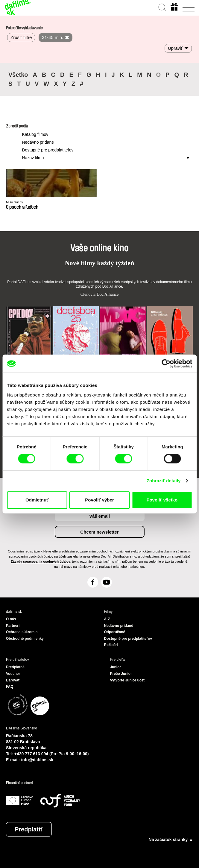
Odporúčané (115, 632)
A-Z (107, 619)
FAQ (10, 687)
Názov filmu (33, 158)
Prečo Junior (121, 674)
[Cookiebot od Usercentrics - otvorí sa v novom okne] (166, 364)
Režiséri (111, 645)
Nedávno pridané (38, 142)
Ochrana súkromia (22, 632)
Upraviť (175, 48)
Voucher (13, 674)
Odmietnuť (37, 500)
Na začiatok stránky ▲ (171, 840)
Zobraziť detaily (164, 481)
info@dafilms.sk (37, 760)
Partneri (13, 626)
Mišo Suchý (15, 202)
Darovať (13, 680)
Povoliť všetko (162, 500)
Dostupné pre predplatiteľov (48, 150)
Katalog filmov (35, 134)
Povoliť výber (99, 500)
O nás (11, 619)
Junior (116, 667)
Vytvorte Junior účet (127, 680)
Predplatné (15, 667)
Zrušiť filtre (21, 37)
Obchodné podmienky (25, 639)
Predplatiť (29, 829)
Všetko (18, 75)
